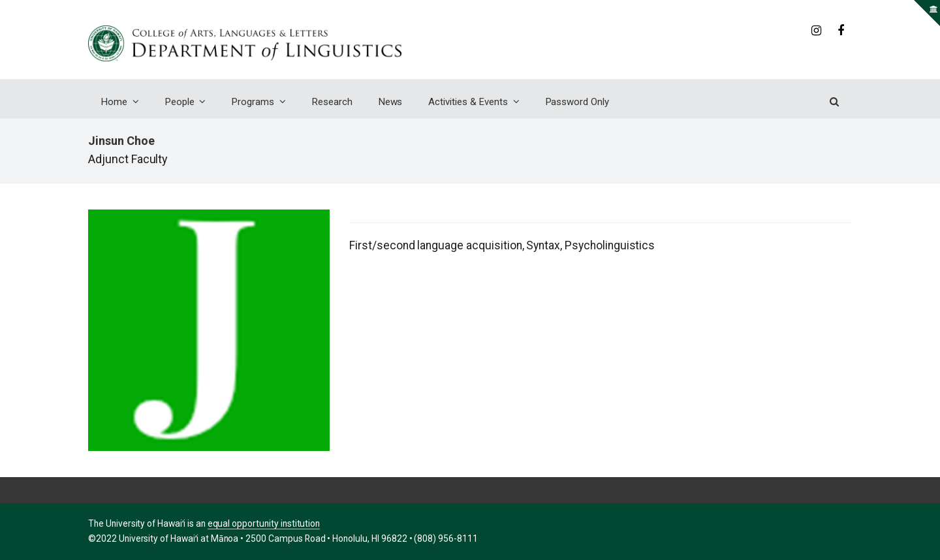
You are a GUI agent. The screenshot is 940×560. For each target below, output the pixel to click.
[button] (834, 102)
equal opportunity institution (264, 523)
